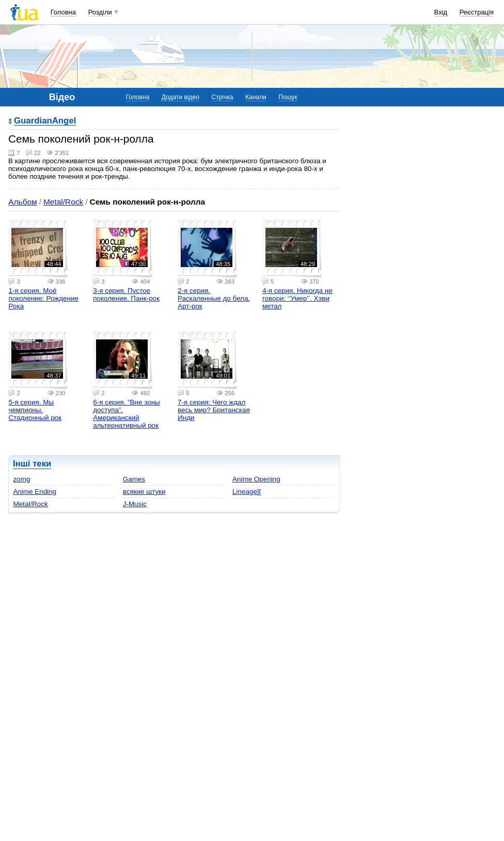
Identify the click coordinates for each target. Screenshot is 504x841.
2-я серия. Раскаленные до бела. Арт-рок (214, 298)
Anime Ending (35, 492)
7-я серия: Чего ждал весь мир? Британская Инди (214, 410)
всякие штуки (144, 492)
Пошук (288, 97)
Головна (63, 12)
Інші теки (32, 464)
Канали (256, 97)
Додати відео (180, 97)
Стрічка (222, 97)
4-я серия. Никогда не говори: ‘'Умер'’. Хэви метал (297, 298)
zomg (21, 479)
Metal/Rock (63, 202)
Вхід (441, 12)
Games (134, 479)
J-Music (135, 504)
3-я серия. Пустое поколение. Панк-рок (126, 294)
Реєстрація (477, 12)
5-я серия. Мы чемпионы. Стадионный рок (35, 410)
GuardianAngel (45, 121)
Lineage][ (247, 492)
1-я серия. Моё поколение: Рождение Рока (43, 298)
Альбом (22, 202)
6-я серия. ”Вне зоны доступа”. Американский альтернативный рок (127, 414)
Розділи (100, 12)
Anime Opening (256, 479)
